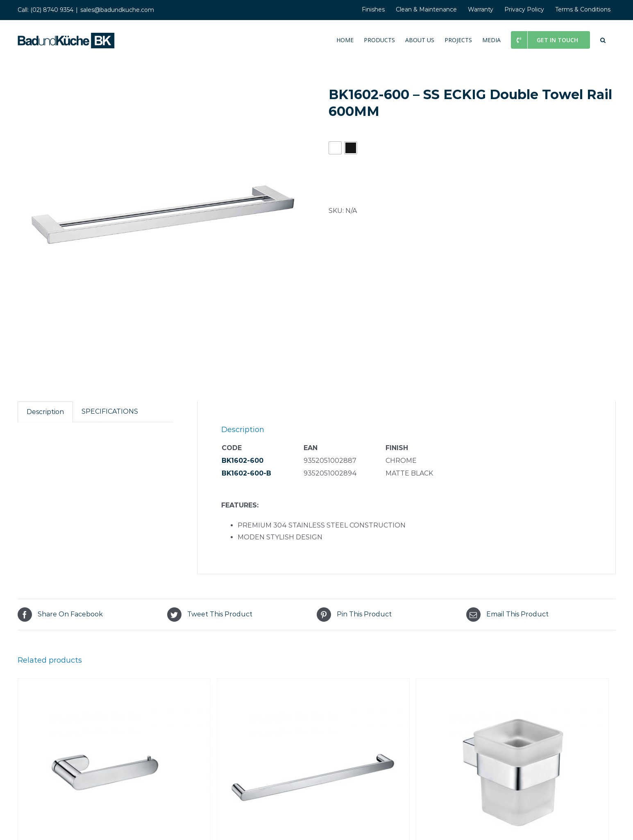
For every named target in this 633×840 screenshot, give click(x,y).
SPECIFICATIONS (110, 411)
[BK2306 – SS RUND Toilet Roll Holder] (114, 684)
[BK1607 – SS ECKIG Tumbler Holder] (513, 684)
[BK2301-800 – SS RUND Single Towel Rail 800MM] (313, 684)
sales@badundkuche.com (117, 10)
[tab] (45, 412)
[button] (603, 39)
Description (45, 412)
